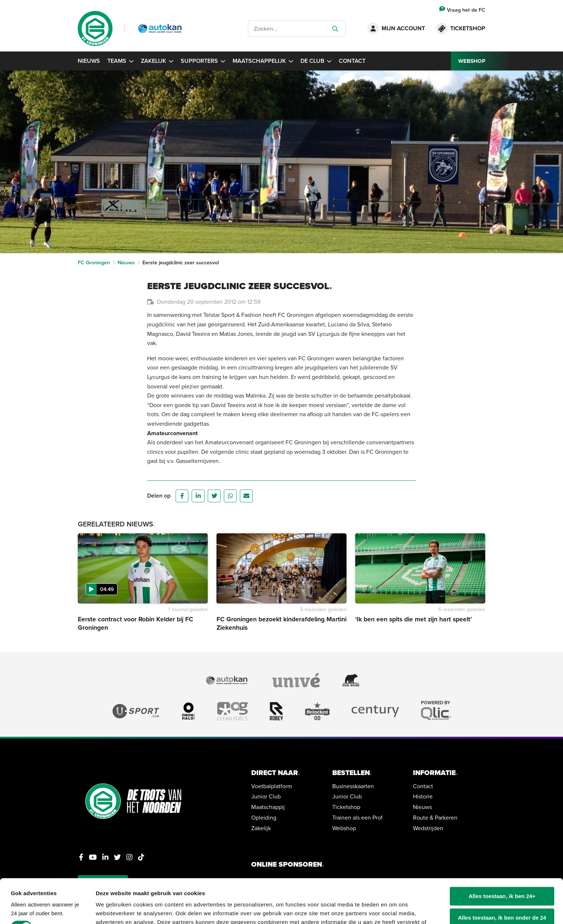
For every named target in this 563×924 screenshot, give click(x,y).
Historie (423, 796)
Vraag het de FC (462, 10)
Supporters (203, 61)
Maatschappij (268, 807)
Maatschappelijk (263, 61)
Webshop (344, 828)
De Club (316, 61)
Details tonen (113, 910)
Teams (120, 61)
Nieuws (89, 61)
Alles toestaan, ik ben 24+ (502, 855)
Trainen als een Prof (357, 817)
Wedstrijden (428, 828)
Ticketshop (346, 807)
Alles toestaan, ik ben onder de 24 (502, 876)
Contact (352, 61)
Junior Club (266, 796)
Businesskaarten (353, 786)
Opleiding (264, 817)
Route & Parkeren (435, 817)
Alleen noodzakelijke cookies (502, 898)
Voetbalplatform (272, 786)
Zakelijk (157, 61)
